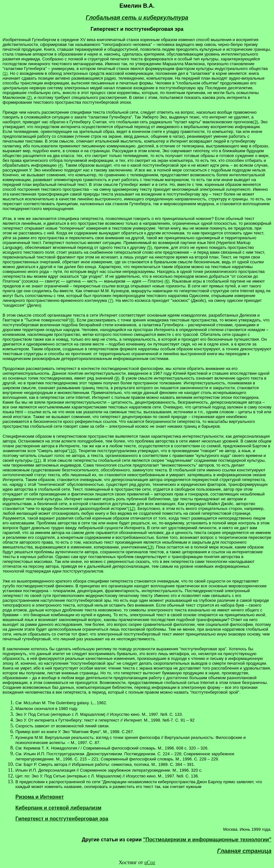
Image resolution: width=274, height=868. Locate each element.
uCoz (150, 862)
